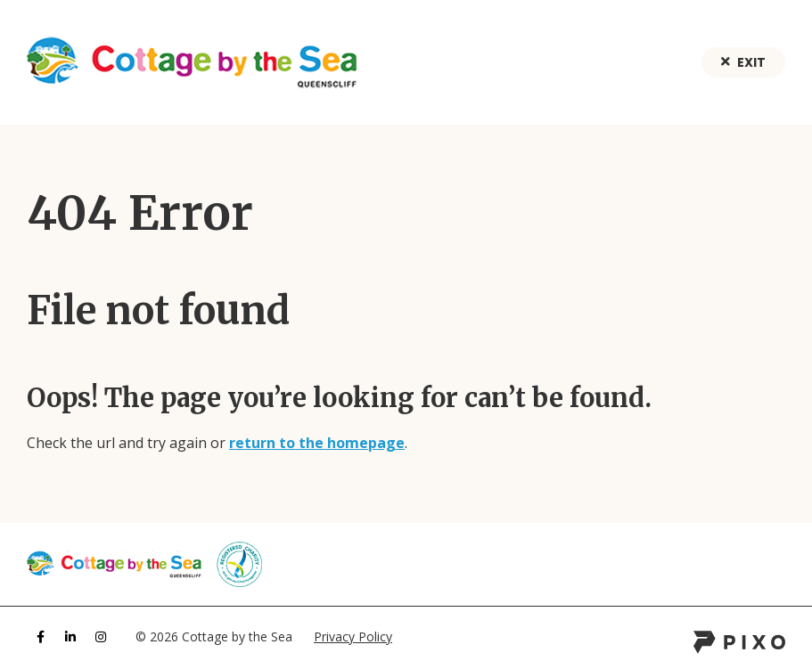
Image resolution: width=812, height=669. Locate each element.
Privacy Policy (353, 636)
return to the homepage (317, 443)
